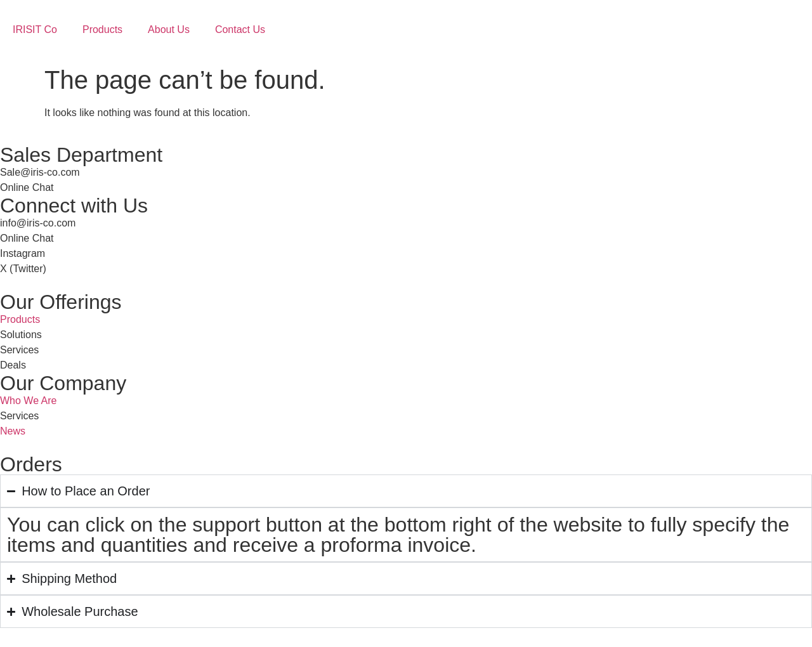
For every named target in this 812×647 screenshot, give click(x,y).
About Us (169, 29)
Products (102, 29)
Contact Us (240, 29)
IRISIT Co (35, 29)
